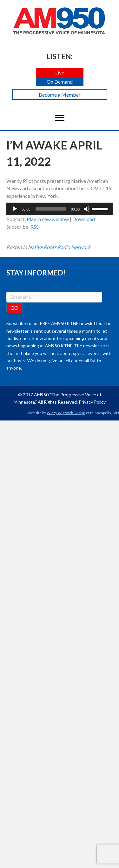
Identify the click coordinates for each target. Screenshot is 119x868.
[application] (60, 209)
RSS (35, 227)
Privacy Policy (92, 402)
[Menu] (60, 118)
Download (84, 219)
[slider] (51, 209)
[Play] (15, 209)
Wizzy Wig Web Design (66, 413)
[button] (60, 73)
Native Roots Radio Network (59, 247)
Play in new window (48, 219)
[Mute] (87, 209)
